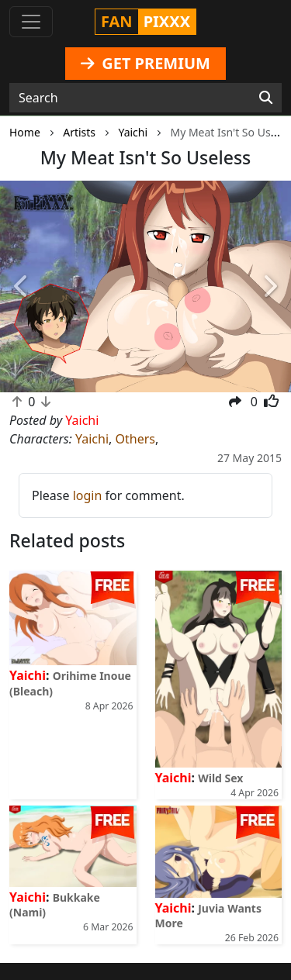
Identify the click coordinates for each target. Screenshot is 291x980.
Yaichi (92, 439)
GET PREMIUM (145, 63)
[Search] (266, 98)
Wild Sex (220, 778)
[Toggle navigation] (31, 22)
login (88, 495)
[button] (22, 286)
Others (135, 439)
